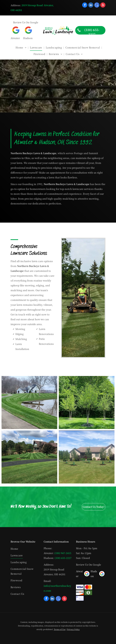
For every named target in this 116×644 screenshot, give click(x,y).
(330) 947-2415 (63, 553)
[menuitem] (21, 48)
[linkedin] (91, 5)
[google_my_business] (97, 5)
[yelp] (103, 5)
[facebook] (85, 5)
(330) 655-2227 (63, 558)
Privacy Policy (73, 629)
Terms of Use (60, 629)
